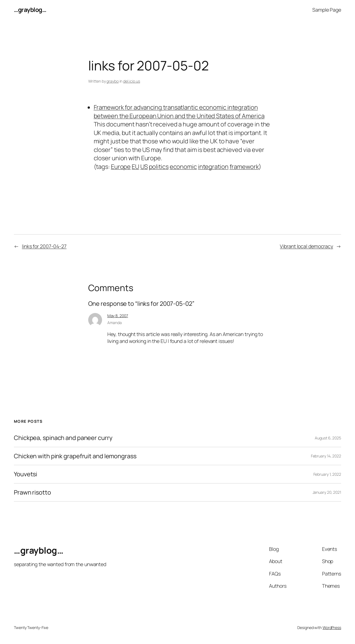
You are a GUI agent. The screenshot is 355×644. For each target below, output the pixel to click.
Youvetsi (26, 474)
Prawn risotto (32, 492)
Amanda (115, 323)
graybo (112, 81)
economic (183, 167)
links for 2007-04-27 (44, 246)
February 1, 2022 (327, 474)
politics (159, 167)
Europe (121, 167)
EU (135, 167)
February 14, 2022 (326, 456)
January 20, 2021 (327, 492)
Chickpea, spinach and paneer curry (63, 438)
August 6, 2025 (328, 438)
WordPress (332, 628)
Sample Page (327, 10)
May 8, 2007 (118, 316)
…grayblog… (30, 10)
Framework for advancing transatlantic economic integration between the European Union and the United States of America (179, 111)
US (144, 167)
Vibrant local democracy (306, 246)
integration (213, 167)
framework (244, 167)
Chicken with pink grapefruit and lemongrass (75, 456)
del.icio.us (132, 81)
